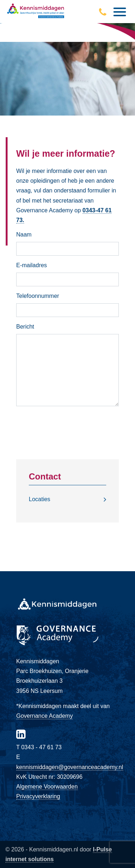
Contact (45, 476)
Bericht (25, 327)
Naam (24, 235)
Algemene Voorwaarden (47, 787)
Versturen (68, 421)
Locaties (40, 499)
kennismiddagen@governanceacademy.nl (70, 767)
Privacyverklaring (38, 796)
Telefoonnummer (38, 296)
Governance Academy (44, 716)
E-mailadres (31, 265)
